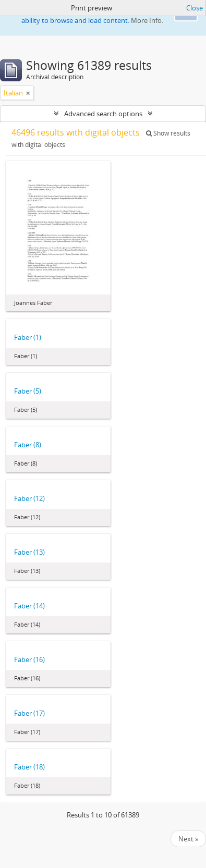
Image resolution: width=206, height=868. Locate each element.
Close (195, 8)
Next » (188, 839)
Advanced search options (103, 114)
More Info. (147, 20)
